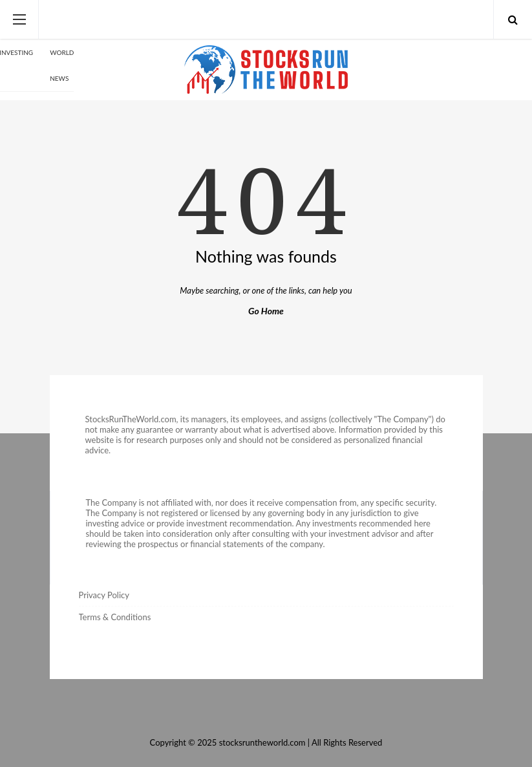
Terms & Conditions (115, 617)
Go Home (266, 311)
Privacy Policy (104, 595)
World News (62, 65)
